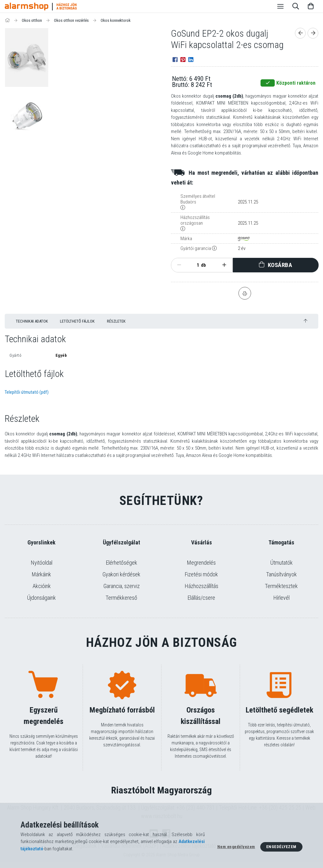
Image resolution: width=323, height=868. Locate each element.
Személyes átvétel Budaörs (198, 199)
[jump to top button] (305, 321)
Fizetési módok (201, 574)
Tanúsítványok (282, 574)
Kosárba (280, 265)
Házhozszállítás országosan (195, 220)
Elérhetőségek (122, 563)
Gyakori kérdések (121, 574)
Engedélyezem (281, 847)
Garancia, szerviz (122, 586)
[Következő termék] (313, 33)
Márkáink (41, 574)
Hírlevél (282, 598)
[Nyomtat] (245, 293)
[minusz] (179, 265)
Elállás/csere (201, 598)
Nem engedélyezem (236, 847)
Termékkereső (121, 598)
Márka (186, 239)
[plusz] (224, 265)
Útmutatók (282, 563)
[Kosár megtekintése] (311, 6)
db (203, 265)
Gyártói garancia (196, 248)
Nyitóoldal (42, 563)
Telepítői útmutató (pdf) (27, 392)
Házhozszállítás (202, 586)
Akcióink (42, 586)
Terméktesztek (281, 586)
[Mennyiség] (195, 265)
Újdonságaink (41, 598)
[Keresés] (296, 6)
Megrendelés (201, 563)
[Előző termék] (300, 33)
